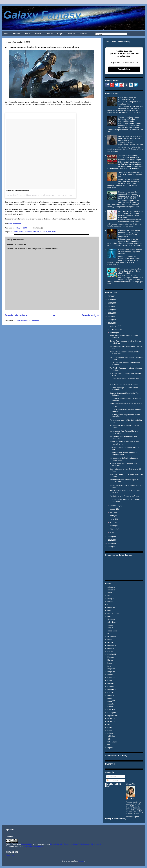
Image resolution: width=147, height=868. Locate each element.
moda (110, 680)
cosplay (110, 628)
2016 (110, 540)
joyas (109, 666)
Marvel (110, 675)
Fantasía (29, 232)
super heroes (112, 716)
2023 (110, 306)
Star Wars (84, 34)
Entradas (111, 777)
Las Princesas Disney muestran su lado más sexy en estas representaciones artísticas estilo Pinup (130, 214)
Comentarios (113, 780)
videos (110, 745)
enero (112, 532)
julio (112, 512)
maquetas (111, 669)
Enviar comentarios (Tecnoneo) (27, 321)
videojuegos (112, 742)
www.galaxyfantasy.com (34, 846)
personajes (112, 689)
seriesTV (111, 704)
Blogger (81, 861)
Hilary (131, 798)
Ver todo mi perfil (133, 817)
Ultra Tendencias (15, 224)
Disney (110, 642)
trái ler (110, 727)
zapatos (110, 748)
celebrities (111, 607)
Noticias (36, 232)
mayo (112, 519)
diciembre (114, 326)
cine (109, 616)
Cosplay (60, 34)
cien (109, 610)
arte (109, 596)
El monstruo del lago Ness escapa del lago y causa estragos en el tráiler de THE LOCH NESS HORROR (129, 195)
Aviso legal (10, 855)
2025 (110, 300)
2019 (110, 320)
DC (109, 634)
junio (112, 516)
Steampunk (112, 713)
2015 (110, 543)
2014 (110, 547)
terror (109, 724)
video (109, 739)
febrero (113, 529)
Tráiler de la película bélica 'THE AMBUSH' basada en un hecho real (131, 175)
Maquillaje (111, 672)
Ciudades (39, 34)
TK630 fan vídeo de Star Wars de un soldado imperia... (123, 454)
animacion (111, 587)
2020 (110, 316)
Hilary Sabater (27, 844)
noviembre (114, 329)
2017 (110, 537)
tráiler (110, 730)
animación (111, 590)
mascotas (111, 678)
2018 (110, 323)
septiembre (114, 506)
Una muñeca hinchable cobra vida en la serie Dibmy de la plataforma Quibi (129, 271)
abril (112, 522)
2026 (110, 296)
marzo (112, 526)
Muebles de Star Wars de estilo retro (123, 384)
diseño (110, 640)
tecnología (111, 721)
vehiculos (111, 736)
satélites (111, 695)
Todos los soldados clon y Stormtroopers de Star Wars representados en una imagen (130, 158)
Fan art (50, 34)
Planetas (16, 34)
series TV (44, 232)
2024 (110, 303)
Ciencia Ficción (19, 232)
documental (112, 645)
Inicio (6, 34)
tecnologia (111, 718)
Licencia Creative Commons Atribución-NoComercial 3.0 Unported (76, 844)
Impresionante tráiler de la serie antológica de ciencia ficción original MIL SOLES (130, 138)
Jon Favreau (37, 195)
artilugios (111, 599)
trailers (110, 733)
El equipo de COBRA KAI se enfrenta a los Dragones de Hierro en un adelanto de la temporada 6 (129, 234)
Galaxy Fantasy (42, 15)
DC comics (112, 637)
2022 (110, 310)
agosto (113, 509)
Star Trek (111, 707)
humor (110, 663)
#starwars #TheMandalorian (18, 191)
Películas (72, 34)
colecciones (112, 622)
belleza (110, 602)
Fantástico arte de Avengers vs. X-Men (124, 496)
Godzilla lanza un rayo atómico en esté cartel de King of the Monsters (130, 252)
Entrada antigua (90, 315)
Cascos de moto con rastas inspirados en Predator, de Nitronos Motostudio (129, 119)
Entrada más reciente (16, 315)
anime (110, 593)
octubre (113, 333)
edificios (111, 648)
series (110, 698)
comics (110, 625)
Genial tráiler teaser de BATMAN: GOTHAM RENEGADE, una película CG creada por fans (130, 101)
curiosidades (112, 631)
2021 (110, 313)
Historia (28, 34)
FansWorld (112, 654)
